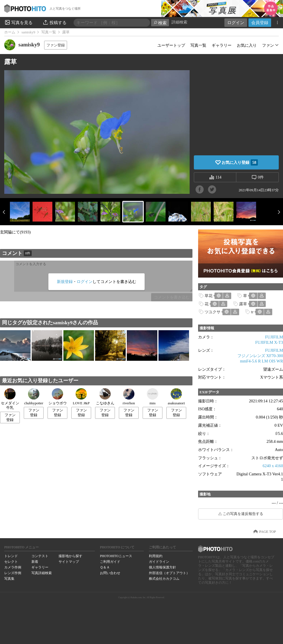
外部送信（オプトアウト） (169, 573)
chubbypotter (34, 397)
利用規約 (156, 556)
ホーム (10, 32)
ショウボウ (58, 397)
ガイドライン (159, 562)
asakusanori (176, 397)
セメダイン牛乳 (10, 399)
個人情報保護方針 (162, 567)
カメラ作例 (13, 567)
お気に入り (247, 45)
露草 (243, 304)
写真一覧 (49, 32)
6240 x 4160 (273, 466)
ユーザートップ (171, 45)
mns (153, 397)
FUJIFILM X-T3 (269, 342)
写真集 (9, 579)
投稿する (54, 22)
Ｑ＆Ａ (105, 567)
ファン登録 (56, 45)
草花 (209, 296)
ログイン (236, 22)
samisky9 (28, 32)
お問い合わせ (110, 573)
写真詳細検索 (42, 573)
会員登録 (260, 22)
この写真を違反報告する (243, 514)
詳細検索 (179, 22)
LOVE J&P (81, 397)
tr (252, 312)
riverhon (129, 397)
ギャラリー (222, 45)
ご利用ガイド (110, 562)
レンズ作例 (13, 573)
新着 (35, 562)
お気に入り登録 (240, 162)
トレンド (11, 556)
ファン (268, 45)
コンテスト (40, 556)
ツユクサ (213, 312)
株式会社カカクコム (164, 579)
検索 (160, 23)
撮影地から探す (70, 556)
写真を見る (18, 22)
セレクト (11, 562)
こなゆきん (105, 397)
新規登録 (65, 282)
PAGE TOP (268, 532)
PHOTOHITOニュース (116, 556)
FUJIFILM (274, 337)
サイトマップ (69, 562)
